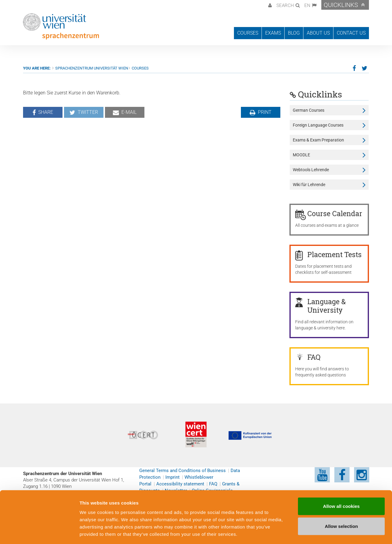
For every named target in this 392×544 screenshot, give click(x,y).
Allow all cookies (341, 479)
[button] (269, 5)
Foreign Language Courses (318, 125)
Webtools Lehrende (311, 170)
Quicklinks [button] (341, 5)
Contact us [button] (351, 33)
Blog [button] (294, 33)
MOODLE (301, 155)
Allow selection (341, 500)
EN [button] (307, 5)
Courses (140, 68)
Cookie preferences (326, 532)
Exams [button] (273, 33)
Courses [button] (248, 33)
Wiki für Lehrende (309, 185)
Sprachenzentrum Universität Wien (92, 68)
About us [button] (318, 33)
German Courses (309, 110)
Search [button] (285, 5)
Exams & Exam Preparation (318, 140)
